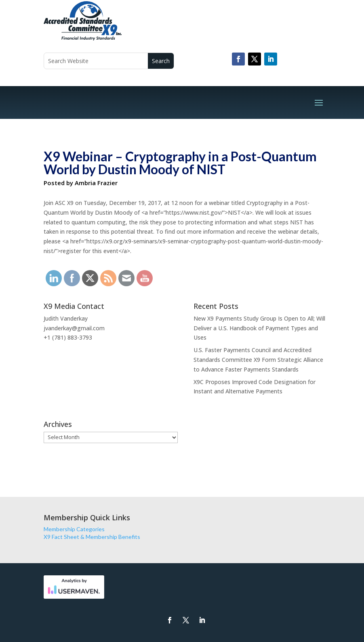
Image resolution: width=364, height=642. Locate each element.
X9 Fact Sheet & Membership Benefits (92, 537)
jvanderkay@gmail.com (74, 328)
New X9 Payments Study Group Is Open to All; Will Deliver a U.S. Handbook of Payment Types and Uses (259, 328)
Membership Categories (74, 529)
